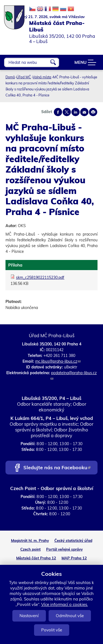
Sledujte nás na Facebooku (57, 468)
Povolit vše (52, 630)
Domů (10, 77)
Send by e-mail (84, 112)
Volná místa (42, 77)
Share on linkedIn (76, 112)
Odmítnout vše (70, 616)
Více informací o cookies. (65, 604)
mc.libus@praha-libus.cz (58, 361)
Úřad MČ (24, 77)
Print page (93, 112)
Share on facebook (58, 112)
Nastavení (29, 616)
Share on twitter (67, 112)
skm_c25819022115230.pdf (40, 277)
